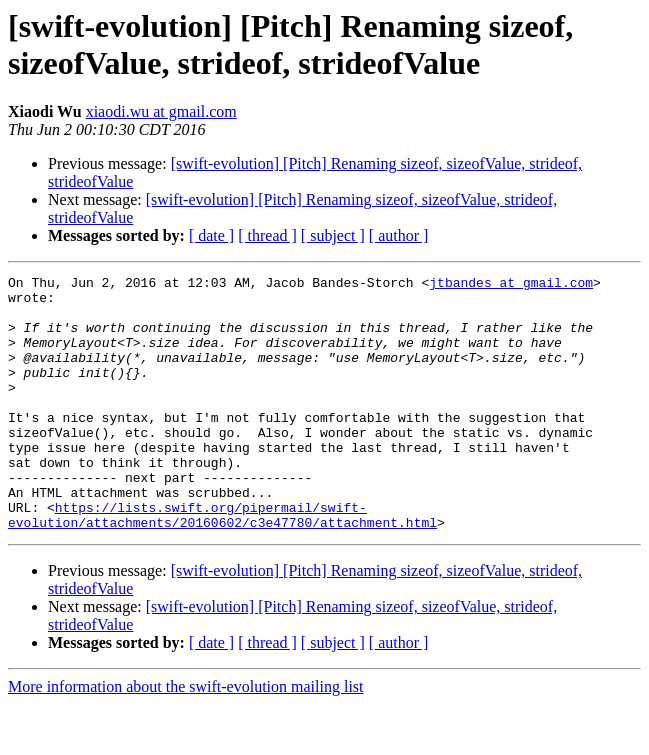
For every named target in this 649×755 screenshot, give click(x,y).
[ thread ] (267, 235)
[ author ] (399, 235)
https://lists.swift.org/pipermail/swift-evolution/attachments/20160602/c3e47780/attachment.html (222, 564)
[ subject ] (333, 235)
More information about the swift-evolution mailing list (186, 737)
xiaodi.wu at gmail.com (161, 111)
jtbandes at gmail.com (511, 285)
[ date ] (211, 235)
